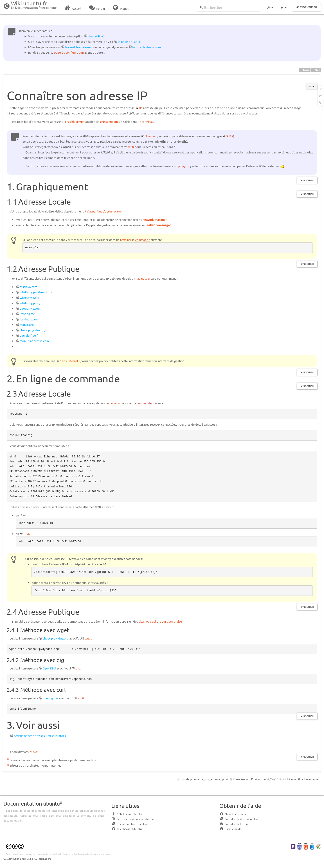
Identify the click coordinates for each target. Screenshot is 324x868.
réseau (305, 70)
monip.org (27, 325)
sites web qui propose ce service (160, 621)
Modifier (308, 180)
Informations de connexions (103, 211)
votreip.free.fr (29, 335)
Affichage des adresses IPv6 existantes (40, 736)
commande (143, 240)
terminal (147, 122)
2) (139, 112)
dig (78, 668)
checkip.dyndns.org (33, 330)
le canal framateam (78, 47)
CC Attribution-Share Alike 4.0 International (28, 859)
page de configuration (69, 52)
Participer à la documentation (133, 819)
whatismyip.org (30, 303)
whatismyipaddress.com (36, 292)
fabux (34, 752)
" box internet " (70, 361)
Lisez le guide (230, 829)
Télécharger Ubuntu (127, 829)
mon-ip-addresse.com (34, 341)
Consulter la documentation (239, 819)
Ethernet (150, 136)
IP (141, 108)
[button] (270, 5)
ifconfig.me (27, 314)
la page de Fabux (129, 42)
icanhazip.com (29, 319)
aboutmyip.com (30, 308)
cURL (81, 698)
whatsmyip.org (30, 298)
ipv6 (316, 70)
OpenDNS (49, 668)
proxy (182, 166)
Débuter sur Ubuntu (127, 814)
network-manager (155, 220)
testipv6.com (28, 287)
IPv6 (27, 534)
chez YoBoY (96, 36)
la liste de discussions (147, 47)
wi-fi (131, 147)
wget (88, 638)
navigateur (143, 278)
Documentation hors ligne (130, 824)
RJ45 (230, 136)
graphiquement (75, 122)
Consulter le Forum (234, 824)
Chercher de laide (233, 814)
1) (101, 112)
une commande (110, 122)
